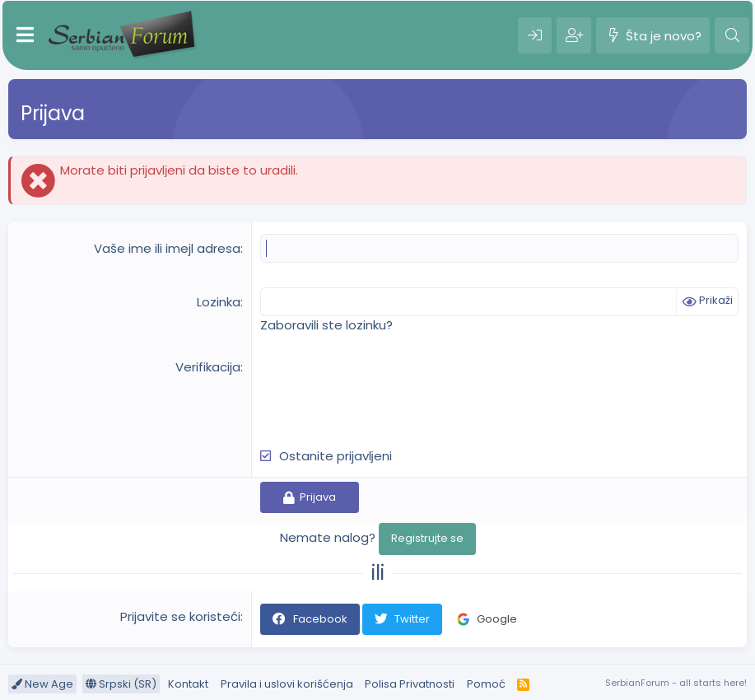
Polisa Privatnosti (410, 684)
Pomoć (486, 684)
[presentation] (385, 390)
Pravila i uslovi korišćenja (287, 684)
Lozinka (219, 302)
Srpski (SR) (121, 684)
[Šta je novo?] (653, 35)
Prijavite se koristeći (180, 616)
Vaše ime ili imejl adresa (167, 248)
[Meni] (25, 35)
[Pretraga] (732, 35)
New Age (42, 684)
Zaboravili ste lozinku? (326, 325)
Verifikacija (208, 367)
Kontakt (188, 684)
